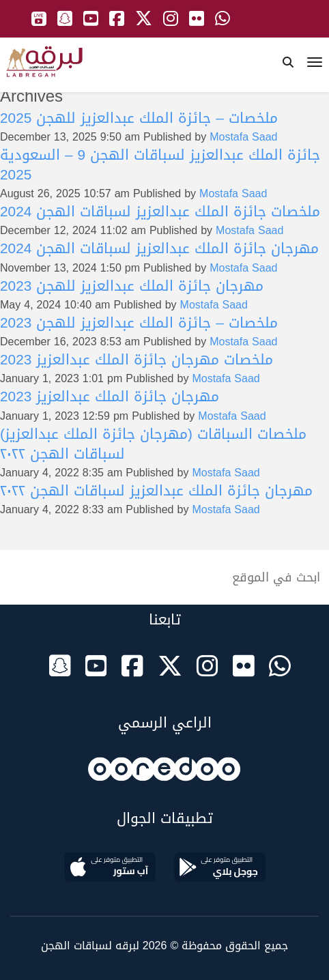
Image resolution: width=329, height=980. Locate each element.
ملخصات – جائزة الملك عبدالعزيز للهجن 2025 (139, 118)
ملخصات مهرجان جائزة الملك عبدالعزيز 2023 (137, 360)
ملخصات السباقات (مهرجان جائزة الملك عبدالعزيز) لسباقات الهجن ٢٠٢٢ (153, 444)
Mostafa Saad (243, 137)
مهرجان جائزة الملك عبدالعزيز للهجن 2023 (132, 286)
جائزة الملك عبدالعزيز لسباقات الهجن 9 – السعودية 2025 (160, 165)
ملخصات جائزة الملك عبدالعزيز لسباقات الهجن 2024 (160, 212)
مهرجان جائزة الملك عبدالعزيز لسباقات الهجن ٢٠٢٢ (156, 491)
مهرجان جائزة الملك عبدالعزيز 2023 (110, 397)
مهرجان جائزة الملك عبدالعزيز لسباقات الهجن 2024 (159, 248)
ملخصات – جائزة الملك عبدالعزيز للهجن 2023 (139, 323)
